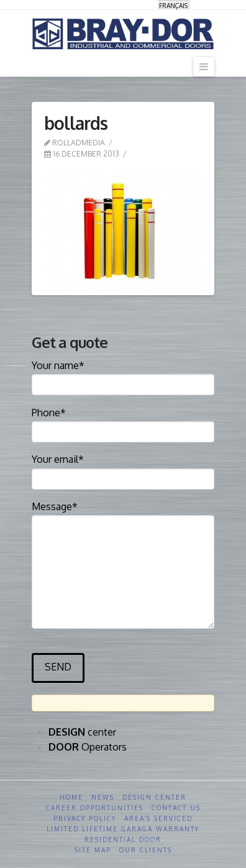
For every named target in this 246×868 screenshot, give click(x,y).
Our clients (146, 850)
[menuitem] (174, 5)
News (103, 797)
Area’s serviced (158, 818)
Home (71, 797)
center (82, 732)
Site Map (93, 850)
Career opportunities (95, 808)
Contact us (176, 808)
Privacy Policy (85, 818)
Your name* (123, 376)
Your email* (123, 470)
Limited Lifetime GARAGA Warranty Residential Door (123, 834)
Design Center (154, 797)
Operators (88, 747)
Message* (123, 515)
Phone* (123, 423)
